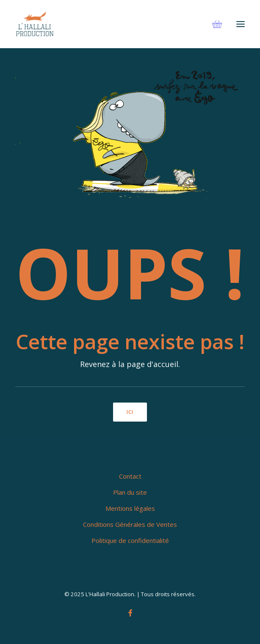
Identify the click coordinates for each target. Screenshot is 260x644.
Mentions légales (130, 508)
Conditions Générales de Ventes (130, 524)
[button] (241, 24)
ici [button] (130, 412)
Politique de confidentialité (130, 540)
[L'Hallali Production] (35, 24)
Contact (130, 476)
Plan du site (130, 492)
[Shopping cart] (213, 24)
